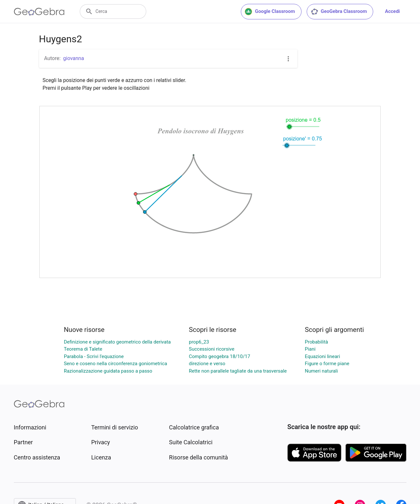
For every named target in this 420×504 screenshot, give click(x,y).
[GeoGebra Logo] (39, 12)
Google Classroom (270, 12)
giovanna (74, 58)
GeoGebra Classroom (339, 12)
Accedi (392, 11)
